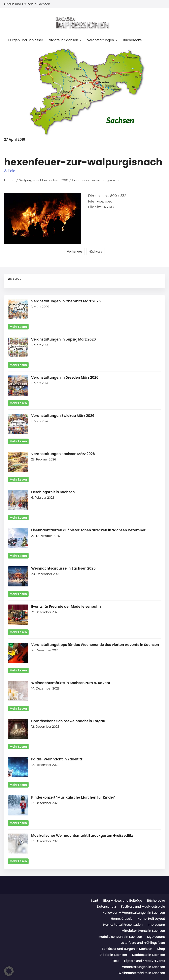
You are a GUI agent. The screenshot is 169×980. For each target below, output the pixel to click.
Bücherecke (156, 901)
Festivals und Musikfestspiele (143, 907)
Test (116, 961)
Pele (10, 171)
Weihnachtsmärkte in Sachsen (142, 973)
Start (95, 901)
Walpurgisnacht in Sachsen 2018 (44, 180)
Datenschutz (107, 907)
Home (9, 180)
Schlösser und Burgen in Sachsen (127, 949)
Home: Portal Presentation (123, 925)
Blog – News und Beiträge (123, 901)
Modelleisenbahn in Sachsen (120, 937)
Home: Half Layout (151, 919)
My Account (156, 937)
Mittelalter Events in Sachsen (143, 931)
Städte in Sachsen (113, 955)
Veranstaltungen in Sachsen (143, 967)
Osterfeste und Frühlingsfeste (143, 943)
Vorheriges (75, 252)
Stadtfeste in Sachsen (148, 955)
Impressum (156, 925)
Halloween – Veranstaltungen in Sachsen (134, 913)
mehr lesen (18, 327)
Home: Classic (122, 919)
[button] (9, 971)
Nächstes (95, 252)
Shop (161, 949)
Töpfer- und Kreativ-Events (144, 961)
